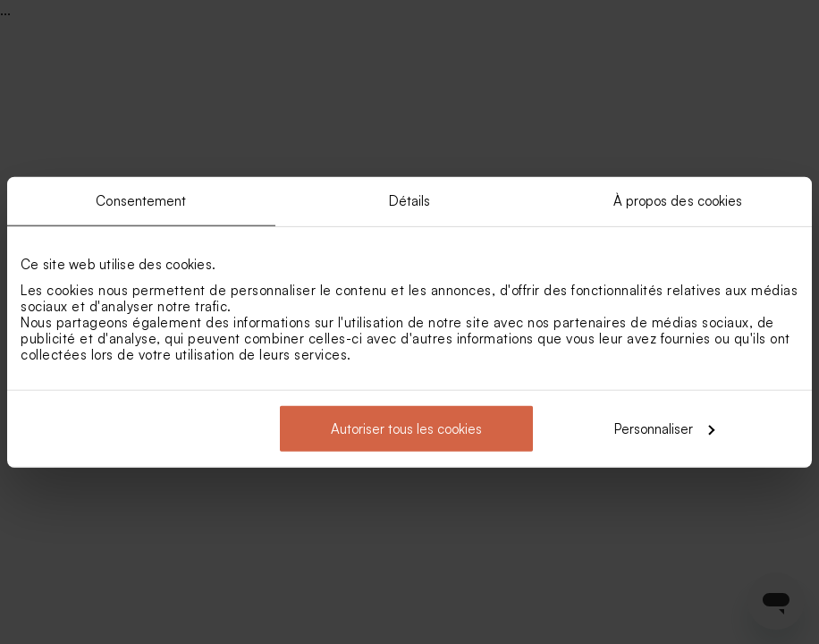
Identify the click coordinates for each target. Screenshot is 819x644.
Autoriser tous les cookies (406, 428)
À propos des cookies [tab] (678, 201)
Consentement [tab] (141, 201)
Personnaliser (664, 428)
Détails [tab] (410, 201)
